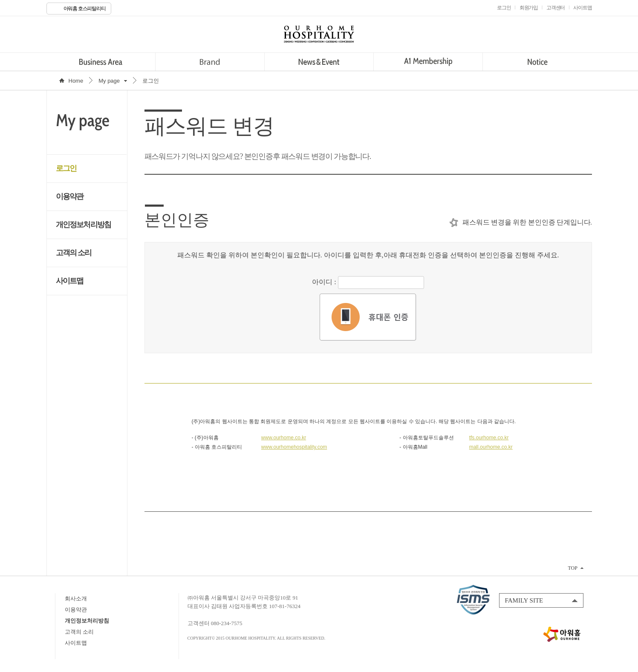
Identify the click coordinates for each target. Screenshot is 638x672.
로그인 (66, 168)
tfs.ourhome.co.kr (489, 438)
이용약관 (70, 196)
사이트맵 (70, 281)
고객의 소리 (74, 253)
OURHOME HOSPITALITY (319, 34)
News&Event (319, 62)
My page (109, 81)
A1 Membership (428, 62)
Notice (537, 62)
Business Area (101, 62)
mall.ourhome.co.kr (491, 447)
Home (76, 81)
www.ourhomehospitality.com (294, 447)
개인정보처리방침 (84, 225)
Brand (210, 62)
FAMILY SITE (524, 600)
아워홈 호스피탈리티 (85, 9)
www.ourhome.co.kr (284, 438)
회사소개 (76, 598)
